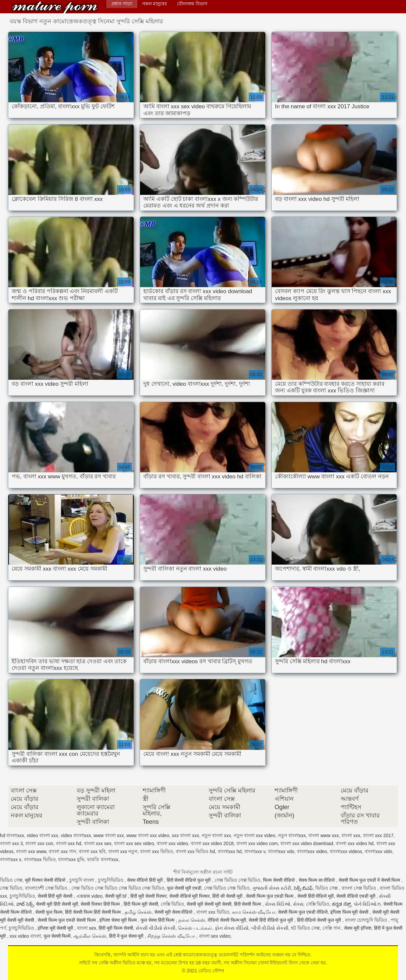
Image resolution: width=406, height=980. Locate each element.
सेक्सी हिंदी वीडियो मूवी (316, 896)
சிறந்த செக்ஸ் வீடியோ (172, 936)
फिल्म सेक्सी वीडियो (279, 880)
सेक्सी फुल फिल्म (49, 912)
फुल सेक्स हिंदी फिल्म (158, 920)
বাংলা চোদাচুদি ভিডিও (367, 920)
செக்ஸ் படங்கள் (195, 928)
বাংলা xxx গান (62, 851)
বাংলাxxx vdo (281, 851)
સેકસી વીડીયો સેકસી (156, 928)
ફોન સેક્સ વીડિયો (232, 928)
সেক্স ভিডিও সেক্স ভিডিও (238, 880)
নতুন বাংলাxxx (292, 835)
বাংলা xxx (351, 835)
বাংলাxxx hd (230, 851)
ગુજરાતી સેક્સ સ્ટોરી (272, 888)
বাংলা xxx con (39, 843)
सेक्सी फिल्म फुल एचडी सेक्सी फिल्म (67, 920)
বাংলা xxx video (172, 843)
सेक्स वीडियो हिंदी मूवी (145, 880)
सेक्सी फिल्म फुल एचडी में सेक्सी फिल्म (370, 880)
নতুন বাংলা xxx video (254, 835)
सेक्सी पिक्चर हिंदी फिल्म (101, 904)
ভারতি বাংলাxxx (103, 859)
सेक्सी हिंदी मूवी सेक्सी (56, 896)
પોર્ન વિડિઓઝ (367, 904)
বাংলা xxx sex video (134, 843)
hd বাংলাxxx (12, 835)
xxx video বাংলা (25, 936)
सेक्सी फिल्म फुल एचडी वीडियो (303, 912)
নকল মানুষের (155, 4)
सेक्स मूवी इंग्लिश (358, 928)
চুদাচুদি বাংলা (82, 880)
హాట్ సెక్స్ (25, 904)
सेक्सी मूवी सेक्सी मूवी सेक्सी (209, 904)
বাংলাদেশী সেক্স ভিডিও (47, 888)
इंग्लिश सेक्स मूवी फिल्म (119, 920)
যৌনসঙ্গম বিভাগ (192, 4)
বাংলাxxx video (312, 851)
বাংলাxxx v (255, 851)
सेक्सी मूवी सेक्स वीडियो (174, 912)
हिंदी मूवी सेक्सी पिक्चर (148, 896)
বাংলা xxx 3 (11, 843)
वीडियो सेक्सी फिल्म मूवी (227, 920)
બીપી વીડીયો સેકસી (270, 928)
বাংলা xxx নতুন (123, 851)
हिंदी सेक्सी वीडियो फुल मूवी (189, 880)
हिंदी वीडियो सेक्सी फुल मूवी (320, 920)
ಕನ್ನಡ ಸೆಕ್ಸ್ (341, 904)
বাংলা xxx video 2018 (212, 843)
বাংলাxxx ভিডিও (40, 859)
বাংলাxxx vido (378, 851)
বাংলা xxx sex (98, 843)
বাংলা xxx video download (307, 843)
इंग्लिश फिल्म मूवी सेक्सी (350, 912)
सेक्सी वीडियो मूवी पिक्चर (190, 896)
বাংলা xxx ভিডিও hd (195, 851)
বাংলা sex (87, 928)
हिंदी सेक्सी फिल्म (248, 904)
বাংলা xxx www (31, 851)
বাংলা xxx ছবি (92, 851)
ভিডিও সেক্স (11, 880)
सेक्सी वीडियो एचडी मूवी (356, 896)
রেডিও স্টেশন (55, 7)
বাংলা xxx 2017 (378, 835)
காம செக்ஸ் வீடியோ (254, 912)
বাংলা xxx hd (69, 843)
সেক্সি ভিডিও (172, 904)
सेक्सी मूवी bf (116, 896)
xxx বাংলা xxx (186, 835)
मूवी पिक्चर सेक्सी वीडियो (46, 880)
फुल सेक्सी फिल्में (57, 936)
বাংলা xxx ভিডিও (156, 851)
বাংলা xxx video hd (355, 843)
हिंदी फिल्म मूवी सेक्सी (141, 904)
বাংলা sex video (215, 936)
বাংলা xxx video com (257, 843)
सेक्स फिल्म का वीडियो (317, 880)
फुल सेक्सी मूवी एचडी (184, 888)
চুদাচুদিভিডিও (111, 880)
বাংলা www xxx (323, 835)
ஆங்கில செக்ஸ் (90, 936)
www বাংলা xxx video (148, 835)
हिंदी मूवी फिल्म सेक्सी (116, 928)
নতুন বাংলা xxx (216, 835)
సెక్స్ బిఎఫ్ (303, 888)
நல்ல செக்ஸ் (192, 920)
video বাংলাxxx (76, 835)
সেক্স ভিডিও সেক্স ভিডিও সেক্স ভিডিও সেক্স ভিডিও (118, 888)
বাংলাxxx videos (346, 851)
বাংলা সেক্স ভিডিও (359, 888)
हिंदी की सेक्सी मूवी (228, 896)
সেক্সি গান (332, 928)
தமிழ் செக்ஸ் (138, 912)
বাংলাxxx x (11, 859)
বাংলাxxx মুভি (71, 859)
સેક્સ (298, 904)
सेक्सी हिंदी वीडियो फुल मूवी (271, 920)
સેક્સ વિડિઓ (278, 904)
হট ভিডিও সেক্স (305, 928)
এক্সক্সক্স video (89, 896)
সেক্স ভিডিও (11, 888)
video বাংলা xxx (42, 835)
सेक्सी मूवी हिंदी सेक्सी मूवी (57, 904)
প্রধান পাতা (122, 4)
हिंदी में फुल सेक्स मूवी (127, 936)
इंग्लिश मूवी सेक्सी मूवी (56, 928)
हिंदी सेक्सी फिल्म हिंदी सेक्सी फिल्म (93, 912)
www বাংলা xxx (108, 835)
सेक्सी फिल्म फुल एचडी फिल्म (270, 896)
